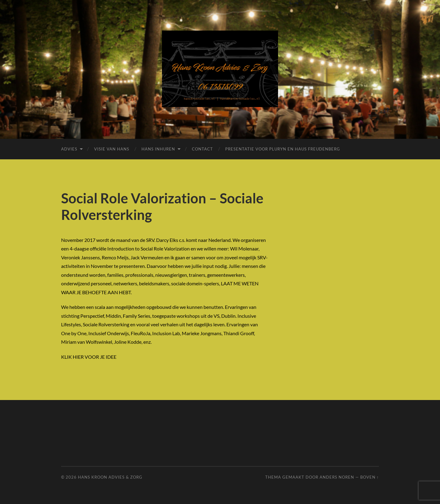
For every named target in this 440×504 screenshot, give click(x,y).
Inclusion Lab (166, 333)
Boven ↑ (370, 477)
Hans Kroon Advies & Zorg (110, 477)
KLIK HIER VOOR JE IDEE (89, 357)
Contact (202, 149)
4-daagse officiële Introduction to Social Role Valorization (130, 248)
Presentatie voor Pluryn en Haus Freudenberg (283, 149)
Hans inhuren (158, 149)
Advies (69, 149)
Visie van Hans (112, 149)
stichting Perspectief (82, 316)
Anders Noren (337, 477)
